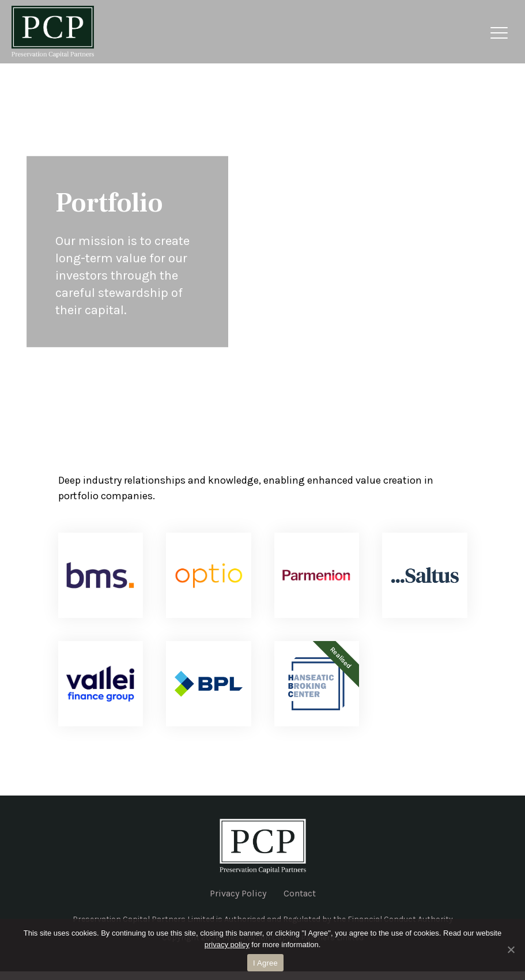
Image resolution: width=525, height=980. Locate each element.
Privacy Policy (238, 893)
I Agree (265, 963)
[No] (511, 949)
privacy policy (227, 945)
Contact (300, 893)
